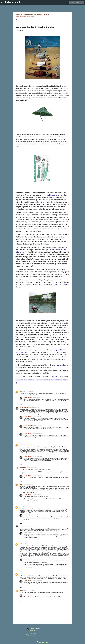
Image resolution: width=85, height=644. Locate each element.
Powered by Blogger (43, 642)
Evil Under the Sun (58, 380)
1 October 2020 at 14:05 (37, 416)
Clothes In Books (13, 2)
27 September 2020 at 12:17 (30, 526)
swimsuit (65, 380)
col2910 (21, 591)
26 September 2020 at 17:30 (28, 484)
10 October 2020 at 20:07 (37, 434)
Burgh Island (39, 380)
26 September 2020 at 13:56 (34, 407)
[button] (16, 19)
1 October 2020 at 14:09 (37, 475)
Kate (21, 484)
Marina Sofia (23, 507)
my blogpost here (53, 195)
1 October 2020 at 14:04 (37, 397)
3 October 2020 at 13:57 (37, 426)
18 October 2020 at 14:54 (29, 591)
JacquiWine (22, 574)
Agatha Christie (19, 380)
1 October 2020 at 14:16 (37, 581)
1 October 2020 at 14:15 (37, 559)
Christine (22, 526)
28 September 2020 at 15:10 (31, 574)
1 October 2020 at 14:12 (37, 533)
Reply (21, 404)
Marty (21, 445)
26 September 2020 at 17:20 (33, 468)
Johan (21, 392)
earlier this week (41, 202)
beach (26, 380)
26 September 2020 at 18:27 (32, 507)
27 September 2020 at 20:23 (33, 544)
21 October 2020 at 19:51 (37, 595)
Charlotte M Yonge (48, 380)
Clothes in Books (28, 595)
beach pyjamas (32, 380)
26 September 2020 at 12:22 (29, 392)
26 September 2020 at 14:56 (29, 445)
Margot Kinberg (24, 407)
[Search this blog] (77, 2)
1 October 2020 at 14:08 (37, 456)
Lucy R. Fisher (23, 467)
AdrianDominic (23, 544)
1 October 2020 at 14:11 (37, 495)
